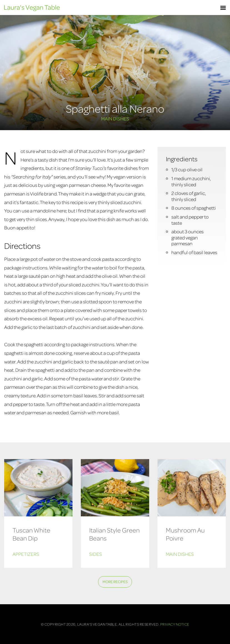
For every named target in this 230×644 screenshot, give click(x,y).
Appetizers (26, 554)
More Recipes (115, 582)
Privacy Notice (175, 624)
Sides (96, 554)
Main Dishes (115, 118)
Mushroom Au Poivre (185, 534)
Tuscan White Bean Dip (31, 534)
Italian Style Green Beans (114, 534)
